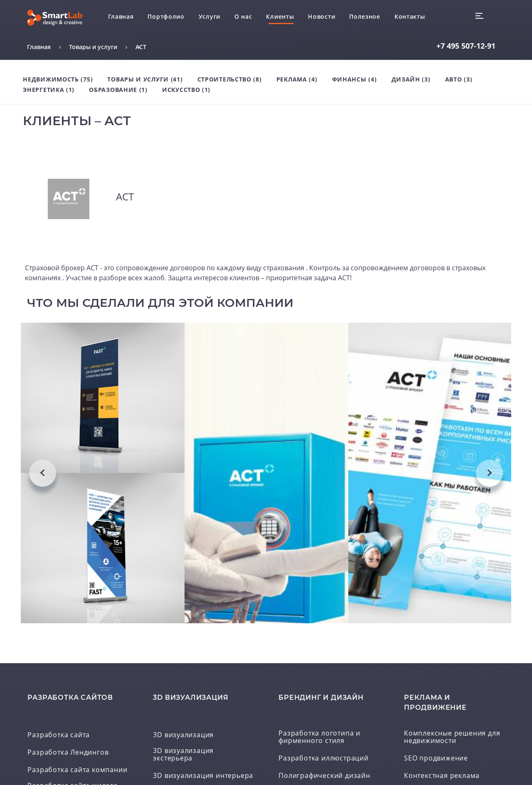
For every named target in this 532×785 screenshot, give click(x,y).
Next (489, 473)
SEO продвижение (436, 760)
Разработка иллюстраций (324, 760)
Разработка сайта (59, 736)
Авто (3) (459, 79)
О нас (243, 16)
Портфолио (166, 16)
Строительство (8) (230, 79)
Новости (321, 16)
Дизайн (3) (411, 79)
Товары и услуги (93, 47)
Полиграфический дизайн (324, 777)
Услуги (209, 16)
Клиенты (280, 16)
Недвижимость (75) (58, 79)
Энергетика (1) (49, 90)
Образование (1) (118, 90)
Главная (121, 16)
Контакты (410, 16)
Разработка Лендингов (68, 754)
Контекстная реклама (442, 777)
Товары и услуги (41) (145, 79)
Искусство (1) (186, 90)
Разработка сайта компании (77, 771)
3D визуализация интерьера (203, 777)
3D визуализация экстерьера (183, 756)
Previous (43, 473)
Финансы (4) (355, 79)
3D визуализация (183, 736)
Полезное (365, 16)
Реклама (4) (297, 79)
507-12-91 (466, 46)
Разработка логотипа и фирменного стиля (319, 738)
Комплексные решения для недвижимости (452, 738)
